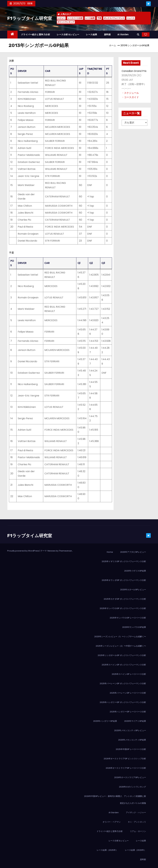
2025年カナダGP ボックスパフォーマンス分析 (125, 599)
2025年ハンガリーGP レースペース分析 (128, 712)
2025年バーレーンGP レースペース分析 (128, 693)
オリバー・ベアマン (112, 822)
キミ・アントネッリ (137, 822)
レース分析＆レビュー (68, 34)
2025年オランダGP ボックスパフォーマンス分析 (124, 580)
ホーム (113, 45)
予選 (99, 18)
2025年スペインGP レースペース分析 (129, 674)
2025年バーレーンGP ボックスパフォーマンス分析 (123, 683)
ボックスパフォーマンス (114, 18)
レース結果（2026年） (135, 850)
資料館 (107, 34)
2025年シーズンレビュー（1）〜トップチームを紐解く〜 (120, 637)
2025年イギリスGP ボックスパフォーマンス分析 (124, 561)
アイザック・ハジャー (136, 812)
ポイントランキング (66, 22)
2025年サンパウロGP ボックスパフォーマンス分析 (123, 608)
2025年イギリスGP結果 (135, 571)
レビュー (61, 18)
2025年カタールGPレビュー (133, 590)
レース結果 (90, 18)
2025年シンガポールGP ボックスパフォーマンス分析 (122, 655)
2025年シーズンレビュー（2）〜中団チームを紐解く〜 (121, 646)
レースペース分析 (75, 18)
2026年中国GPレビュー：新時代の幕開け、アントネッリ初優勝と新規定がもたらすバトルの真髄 (115, 800)
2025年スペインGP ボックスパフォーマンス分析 (124, 665)
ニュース (131, 18)
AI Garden (123, 34)
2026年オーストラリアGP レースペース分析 (126, 768)
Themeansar (65, 551)
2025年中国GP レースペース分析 (131, 749)
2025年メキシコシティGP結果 (132, 740)
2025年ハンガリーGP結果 (105, 721)
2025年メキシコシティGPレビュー (130, 730)
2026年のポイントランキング (132, 787)
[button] (138, 34)
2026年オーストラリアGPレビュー (130, 777)
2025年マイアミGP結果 (135, 721)
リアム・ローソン (138, 831)
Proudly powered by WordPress (23, 551)
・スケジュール (130, 93)
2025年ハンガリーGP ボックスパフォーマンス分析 (123, 702)
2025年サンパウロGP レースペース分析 (128, 618)
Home (110, 552)
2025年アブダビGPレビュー (133, 552)
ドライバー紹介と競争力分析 (36, 34)
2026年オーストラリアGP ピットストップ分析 (125, 759)
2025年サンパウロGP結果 (134, 627)
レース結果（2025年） (107, 850)
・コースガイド (130, 97)
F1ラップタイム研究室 (30, 18)
